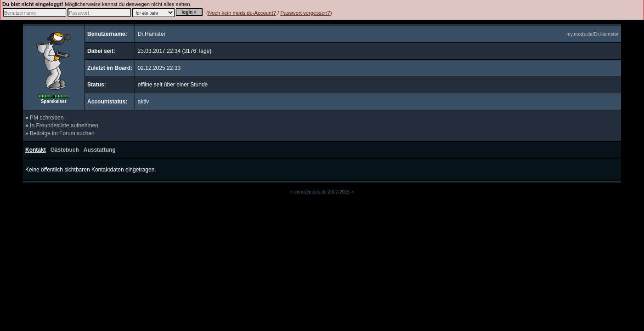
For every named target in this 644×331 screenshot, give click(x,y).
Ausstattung (100, 150)
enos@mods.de (311, 192)
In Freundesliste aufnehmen (64, 126)
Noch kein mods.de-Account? (242, 13)
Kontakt (36, 150)
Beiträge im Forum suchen (62, 133)
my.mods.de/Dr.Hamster (593, 34)
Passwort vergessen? (305, 13)
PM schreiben (47, 118)
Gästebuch (65, 150)
